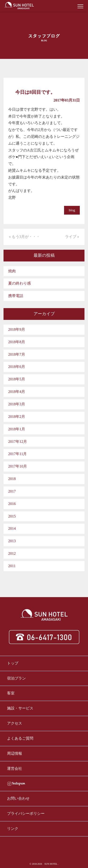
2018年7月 (17, 354)
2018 (12, 479)
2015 (12, 516)
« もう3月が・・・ (24, 237)
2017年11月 (17, 454)
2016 (12, 504)
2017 (12, 491)
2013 (12, 541)
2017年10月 (18, 466)
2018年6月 (17, 367)
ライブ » (72, 237)
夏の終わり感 (19, 283)
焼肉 (12, 271)
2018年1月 (17, 429)
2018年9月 (17, 329)
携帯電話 (16, 296)
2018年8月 (17, 342)
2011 (12, 566)
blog (72, 210)
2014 (12, 528)
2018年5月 (17, 379)
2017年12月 (18, 442)
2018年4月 (17, 392)
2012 (12, 553)
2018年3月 (17, 404)
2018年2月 (17, 417)
